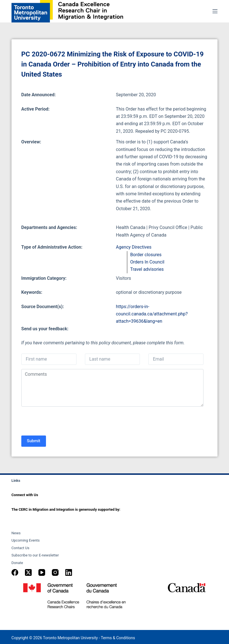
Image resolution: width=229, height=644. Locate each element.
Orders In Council (147, 262)
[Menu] (215, 11)
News (16, 533)
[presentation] (64, 422)
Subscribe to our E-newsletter (35, 555)
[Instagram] (55, 572)
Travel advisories (147, 269)
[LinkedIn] (69, 572)
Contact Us (20, 548)
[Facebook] (15, 572)
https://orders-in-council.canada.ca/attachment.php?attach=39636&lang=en (152, 314)
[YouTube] (42, 572)
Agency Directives (134, 247)
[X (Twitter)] (28, 572)
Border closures (146, 255)
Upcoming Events (26, 540)
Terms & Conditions (118, 638)
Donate (17, 563)
